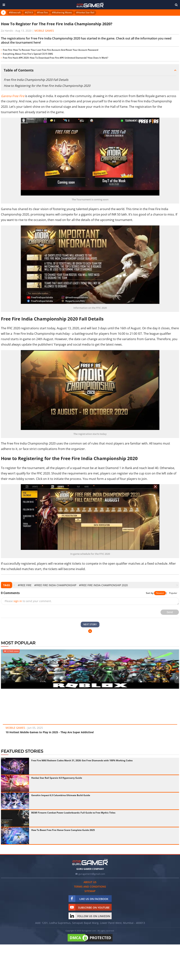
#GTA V (29, 12)
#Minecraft (15, 12)
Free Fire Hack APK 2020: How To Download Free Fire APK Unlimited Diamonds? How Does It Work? (55, 58)
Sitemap (90, 891)
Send (170, 612)
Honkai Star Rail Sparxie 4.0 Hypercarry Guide (57, 778)
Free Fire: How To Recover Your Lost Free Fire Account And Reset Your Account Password (50, 50)
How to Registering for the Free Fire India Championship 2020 (47, 86)
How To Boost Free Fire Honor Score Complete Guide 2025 (63, 830)
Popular (173, 593)
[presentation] (14, 585)
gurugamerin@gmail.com (92, 874)
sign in (18, 601)
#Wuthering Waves (62, 12)
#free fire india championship (55, 585)
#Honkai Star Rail (85, 12)
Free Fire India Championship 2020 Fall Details (36, 80)
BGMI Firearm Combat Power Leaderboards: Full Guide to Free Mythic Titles (73, 813)
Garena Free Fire (13, 96)
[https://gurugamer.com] (90, 862)
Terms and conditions (90, 887)
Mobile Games (44, 31)
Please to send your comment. (28, 601)
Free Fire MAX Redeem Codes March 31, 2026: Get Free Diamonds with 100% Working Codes (82, 760)
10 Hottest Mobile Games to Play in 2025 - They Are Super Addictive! (50, 732)
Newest (160, 593)
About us (90, 882)
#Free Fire (42, 12)
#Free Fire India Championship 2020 (103, 585)
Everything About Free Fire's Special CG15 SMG (28, 54)
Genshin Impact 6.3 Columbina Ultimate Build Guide (61, 795)
